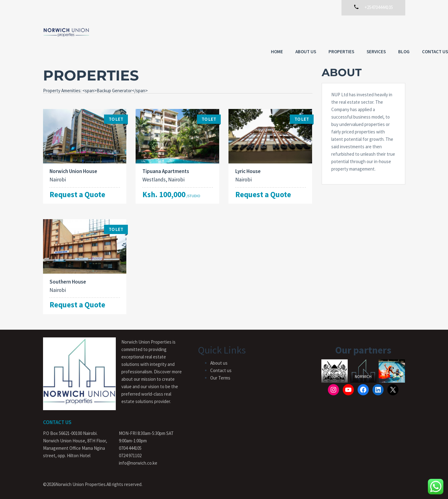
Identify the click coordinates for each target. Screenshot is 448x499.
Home (234, 32)
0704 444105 (130, 445)
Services (333, 32)
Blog (361, 32)
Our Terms (220, 375)
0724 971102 (130, 452)
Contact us (221, 367)
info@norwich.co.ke (138, 460)
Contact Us (392, 32)
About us (263, 32)
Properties (299, 32)
